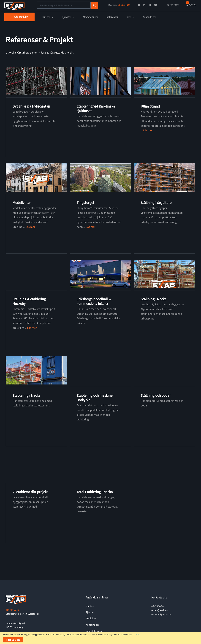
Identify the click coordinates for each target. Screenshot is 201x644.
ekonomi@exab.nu (161, 614)
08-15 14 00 (124, 5)
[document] (100, 638)
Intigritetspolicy (94, 631)
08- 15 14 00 (158, 606)
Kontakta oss (149, 17)
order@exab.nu (160, 610)
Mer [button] (130, 17)
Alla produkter (19, 17)
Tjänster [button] (68, 17)
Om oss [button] (48, 17)
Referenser (112, 17)
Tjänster (90, 612)
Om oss (90, 606)
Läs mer (136, 635)
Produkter (91, 618)
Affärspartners (90, 17)
